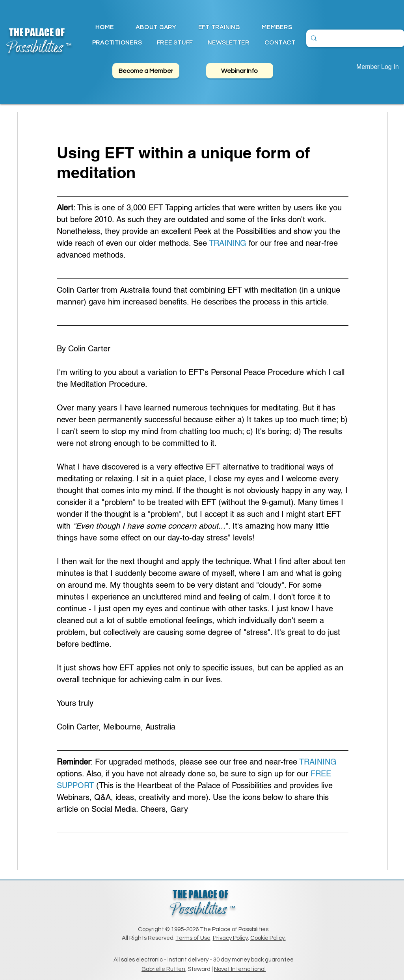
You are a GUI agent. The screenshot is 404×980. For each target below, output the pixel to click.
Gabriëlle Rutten (163, 969)
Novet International (240, 969)
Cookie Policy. (268, 938)
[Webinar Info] (240, 71)
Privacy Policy (230, 938)
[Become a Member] (146, 71)
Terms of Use (193, 938)
